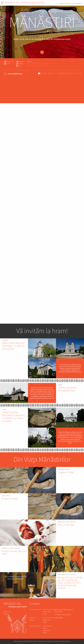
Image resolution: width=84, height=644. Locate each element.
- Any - (13, 74)
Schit (8, 64)
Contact (68, 3)
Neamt (21, 64)
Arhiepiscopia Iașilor (76, 3)
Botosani (21, 62)
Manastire (10, 62)
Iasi (20, 66)
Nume (29, 61)
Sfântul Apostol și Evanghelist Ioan (67, 389)
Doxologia (59, 618)
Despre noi (63, 3)
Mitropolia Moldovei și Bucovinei (64, 611)
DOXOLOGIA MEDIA (31, 641)
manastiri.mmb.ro (64, 641)
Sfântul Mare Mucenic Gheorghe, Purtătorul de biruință (13, 346)
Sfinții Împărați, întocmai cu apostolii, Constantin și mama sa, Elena (14, 417)
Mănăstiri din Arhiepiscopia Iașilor (25, 3)
